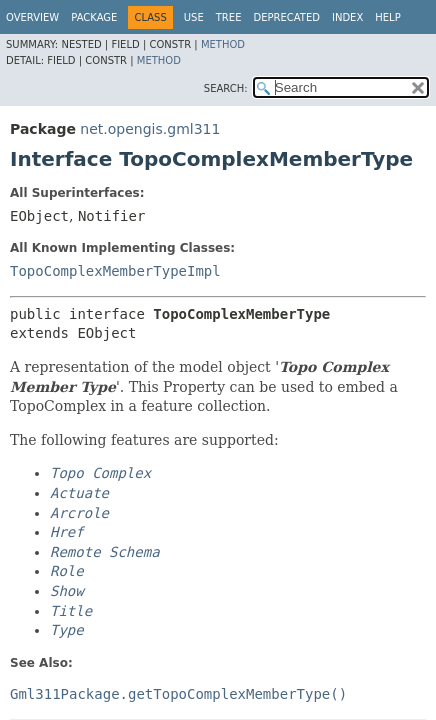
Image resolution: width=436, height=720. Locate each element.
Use (194, 17)
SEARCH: (226, 88)
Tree (229, 17)
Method (223, 44)
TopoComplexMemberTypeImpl (115, 271)
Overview (32, 17)
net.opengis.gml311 (150, 129)
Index (347, 17)
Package (94, 17)
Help (387, 17)
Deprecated (286, 17)
